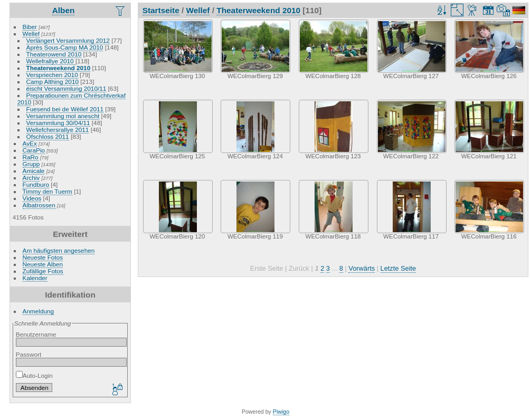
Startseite (161, 10)
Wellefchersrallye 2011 (58, 130)
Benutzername (36, 334)
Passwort (29, 354)
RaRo (31, 157)
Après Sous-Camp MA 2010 (65, 47)
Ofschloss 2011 (48, 136)
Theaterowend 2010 (54, 54)
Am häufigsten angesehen (59, 250)
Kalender (35, 278)
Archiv (31, 178)
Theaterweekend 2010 (59, 68)
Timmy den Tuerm (48, 191)
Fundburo (36, 184)
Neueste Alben (43, 264)
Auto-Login (34, 375)
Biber (30, 27)
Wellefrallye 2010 (51, 61)
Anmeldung (39, 311)
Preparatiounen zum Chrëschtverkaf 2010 (72, 99)
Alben (64, 10)
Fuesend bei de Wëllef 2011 (65, 109)
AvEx (30, 143)
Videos (32, 198)
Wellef (31, 34)
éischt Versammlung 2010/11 (67, 88)
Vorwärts (362, 268)
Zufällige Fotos (43, 271)
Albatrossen (39, 205)
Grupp (31, 164)
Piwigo (281, 412)
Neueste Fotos (43, 257)
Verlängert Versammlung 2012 (68, 40)
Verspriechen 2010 (52, 75)
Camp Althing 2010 (53, 82)
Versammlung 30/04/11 (58, 123)
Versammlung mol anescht (63, 116)
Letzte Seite (399, 268)
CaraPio (34, 150)
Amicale (34, 171)
